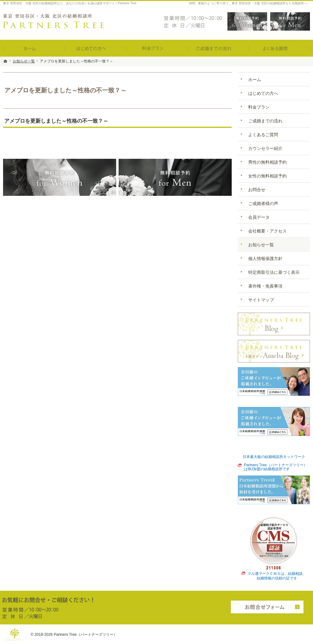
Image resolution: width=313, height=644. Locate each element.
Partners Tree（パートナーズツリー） (85, 635)
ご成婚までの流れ (265, 121)
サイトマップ (261, 300)
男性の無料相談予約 (267, 162)
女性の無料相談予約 (267, 176)
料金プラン (259, 107)
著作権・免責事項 (265, 286)
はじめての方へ (263, 93)
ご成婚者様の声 (263, 203)
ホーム (255, 80)
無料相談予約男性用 (290, 21)
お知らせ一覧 (261, 245)
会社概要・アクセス (267, 231)
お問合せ (257, 190)
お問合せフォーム (267, 607)
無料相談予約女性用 (247, 21)
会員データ (259, 217)
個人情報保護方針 (265, 259)
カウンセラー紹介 (265, 148)
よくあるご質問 (263, 135)
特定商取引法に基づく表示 (274, 272)
